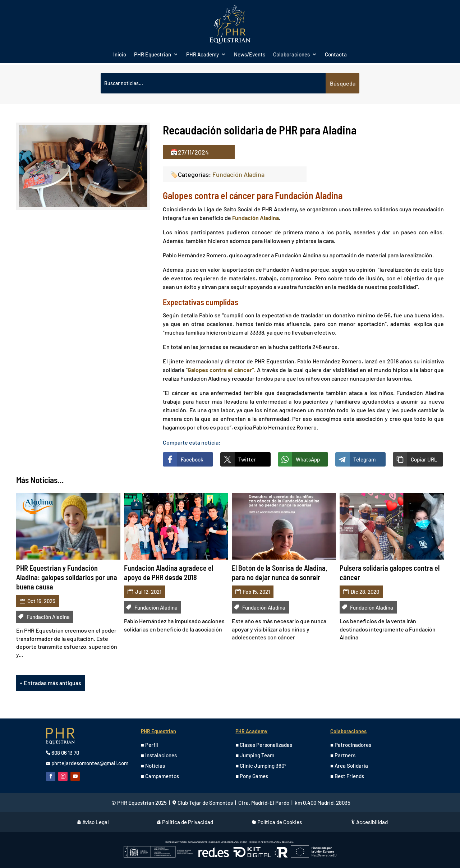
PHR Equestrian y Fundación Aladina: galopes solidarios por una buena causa (67, 577)
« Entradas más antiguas (50, 683)
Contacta (336, 55)
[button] (418, 459)
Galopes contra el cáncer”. (222, 370)
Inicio (120, 55)
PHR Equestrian (153, 55)
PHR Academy (203, 55)
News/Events (250, 55)
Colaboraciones (291, 55)
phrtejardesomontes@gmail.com (90, 763)
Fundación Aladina (238, 174)
